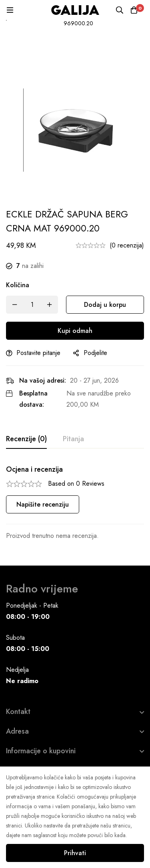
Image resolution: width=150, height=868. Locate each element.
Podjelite (95, 353)
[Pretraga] (120, 10)
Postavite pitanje (38, 353)
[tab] (26, 439)
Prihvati (75, 853)
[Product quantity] (32, 305)
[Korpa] (134, 10)
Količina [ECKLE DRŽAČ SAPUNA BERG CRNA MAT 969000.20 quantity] (18, 285)
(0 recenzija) (127, 245)
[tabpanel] (75, 503)
